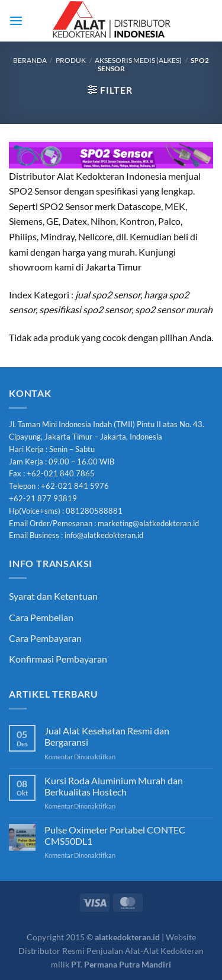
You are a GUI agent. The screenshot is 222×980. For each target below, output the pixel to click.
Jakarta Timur (113, 267)
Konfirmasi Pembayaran (58, 659)
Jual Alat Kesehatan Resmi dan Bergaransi (107, 736)
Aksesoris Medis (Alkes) (138, 60)
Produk (71, 60)
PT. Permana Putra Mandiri (121, 964)
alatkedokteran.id (127, 937)
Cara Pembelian (41, 617)
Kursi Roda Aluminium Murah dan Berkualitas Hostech (114, 786)
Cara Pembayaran (45, 638)
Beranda (30, 60)
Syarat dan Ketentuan (53, 596)
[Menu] (16, 20)
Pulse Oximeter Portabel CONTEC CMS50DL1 (115, 835)
